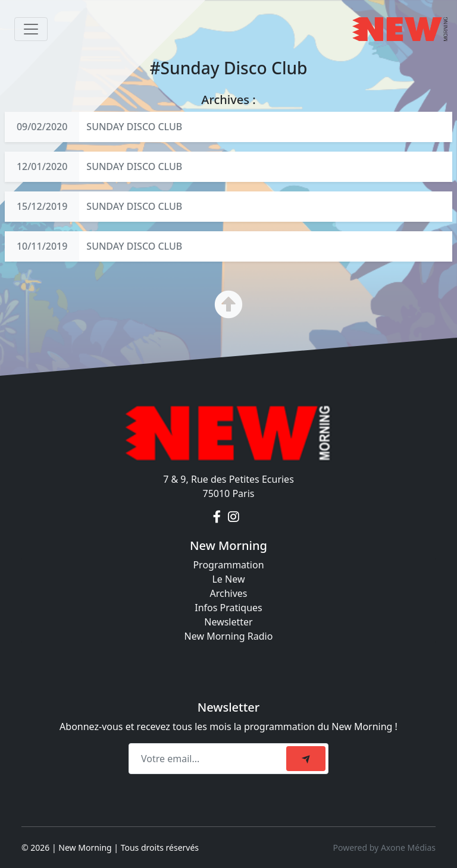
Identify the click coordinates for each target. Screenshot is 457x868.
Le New (228, 579)
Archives (228, 593)
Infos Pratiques (228, 608)
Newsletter (228, 622)
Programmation (228, 565)
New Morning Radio (229, 636)
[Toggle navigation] (31, 29)
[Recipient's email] (209, 759)
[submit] (306, 759)
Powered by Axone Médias (384, 847)
